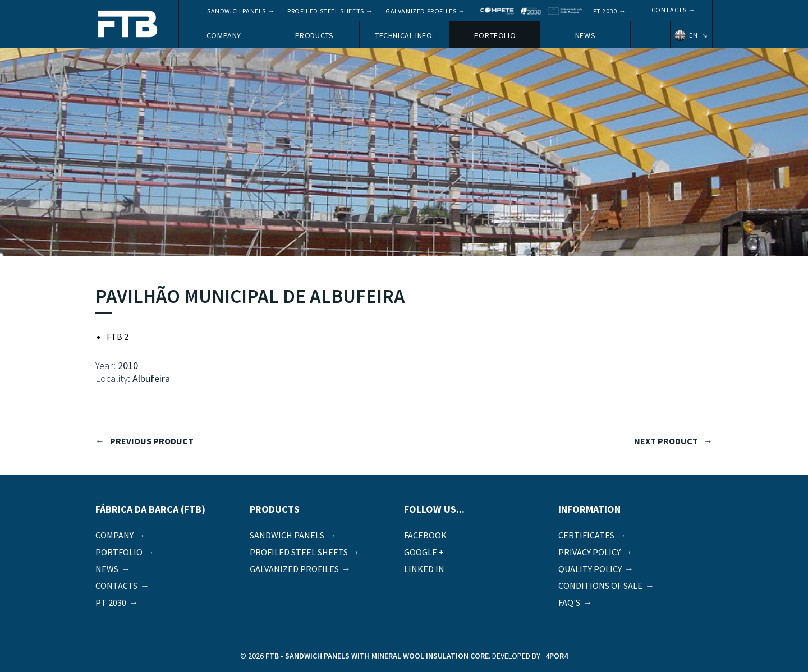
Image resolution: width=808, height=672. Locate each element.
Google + (424, 552)
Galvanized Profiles (421, 11)
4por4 (557, 656)
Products (315, 35)
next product (666, 441)
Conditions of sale (600, 586)
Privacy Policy (589, 552)
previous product (152, 441)
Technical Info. (405, 35)
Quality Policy (590, 569)
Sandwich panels (237, 11)
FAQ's (569, 602)
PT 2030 (605, 11)
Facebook (425, 535)
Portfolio (495, 35)
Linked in (424, 569)
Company (224, 35)
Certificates (586, 535)
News (585, 35)
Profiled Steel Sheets (326, 11)
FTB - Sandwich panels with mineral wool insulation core (128, 25)
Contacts (669, 10)
